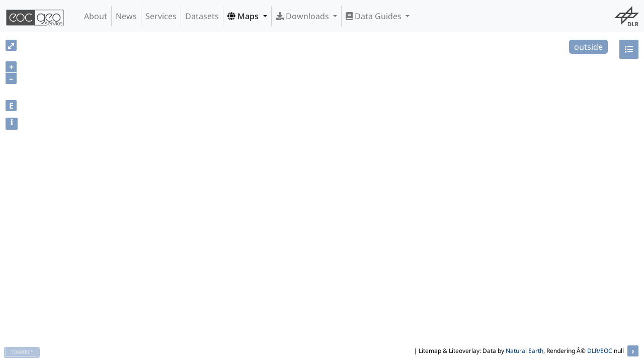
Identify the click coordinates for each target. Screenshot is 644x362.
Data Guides (375, 16)
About (96, 16)
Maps (244, 16)
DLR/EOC (600, 351)
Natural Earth (525, 351)
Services (161, 16)
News (126, 16)
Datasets (202, 16)
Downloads (303, 16)
